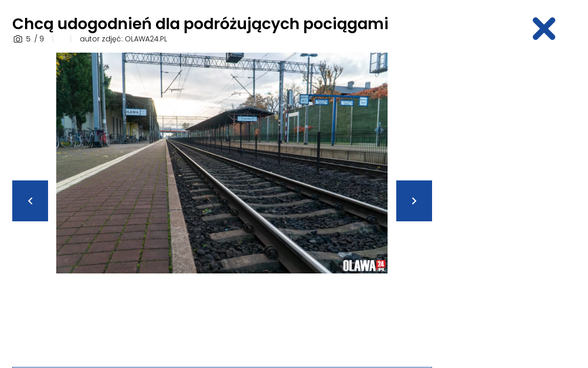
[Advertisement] (516, 206)
